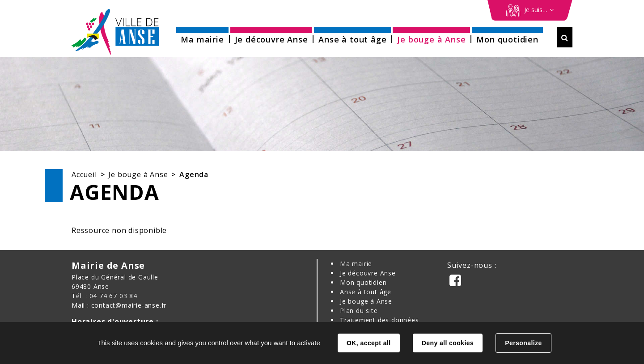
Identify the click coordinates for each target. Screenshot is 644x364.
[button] (202, 36)
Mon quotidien (363, 282)
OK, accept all (369, 343)
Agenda (194, 174)
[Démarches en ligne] (530, 10)
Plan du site (359, 311)
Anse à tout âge (366, 292)
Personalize (523, 343)
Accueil (84, 174)
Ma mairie (356, 264)
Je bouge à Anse (138, 174)
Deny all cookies (448, 343)
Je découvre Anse (368, 273)
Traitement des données (379, 320)
